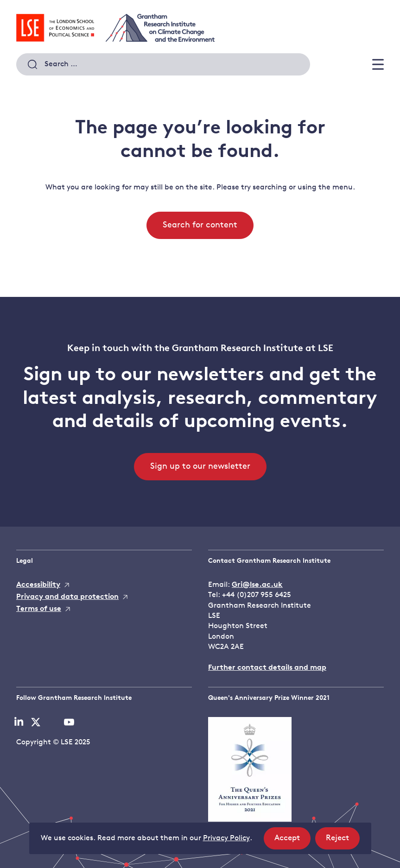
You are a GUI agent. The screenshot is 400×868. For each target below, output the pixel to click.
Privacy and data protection (67, 597)
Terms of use (39, 609)
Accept (292, 841)
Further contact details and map (267, 668)
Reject (343, 841)
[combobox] (163, 64)
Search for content (200, 225)
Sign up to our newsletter (200, 467)
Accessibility (38, 585)
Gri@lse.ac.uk (257, 585)
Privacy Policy (226, 838)
